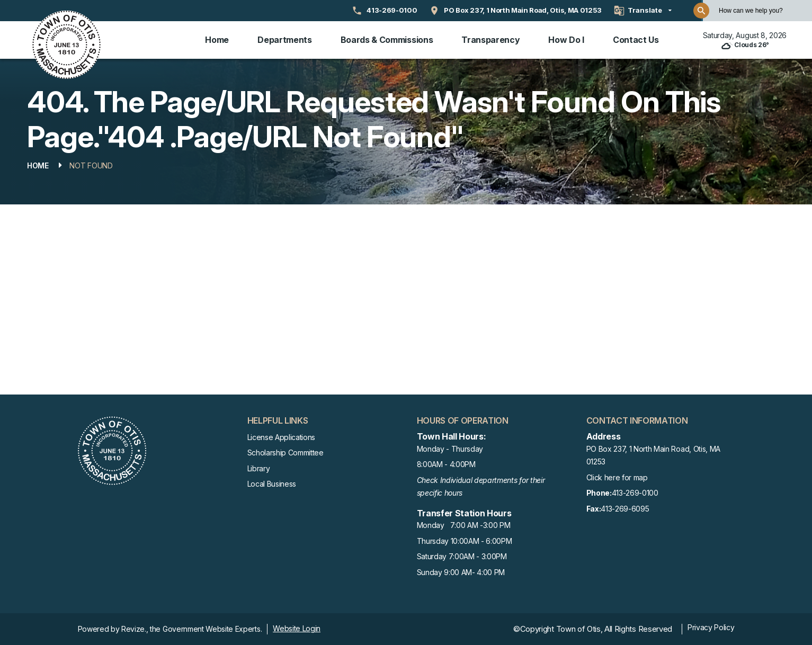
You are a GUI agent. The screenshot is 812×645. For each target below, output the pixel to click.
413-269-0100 (622, 493)
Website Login (297, 628)
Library (259, 468)
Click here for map (617, 477)
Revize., (135, 629)
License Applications (282, 437)
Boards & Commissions (387, 40)
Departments (284, 40)
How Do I (566, 40)
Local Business (272, 484)
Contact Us (636, 40)
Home (217, 40)
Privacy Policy (711, 627)
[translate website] (643, 11)
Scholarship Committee (285, 453)
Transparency (490, 40)
